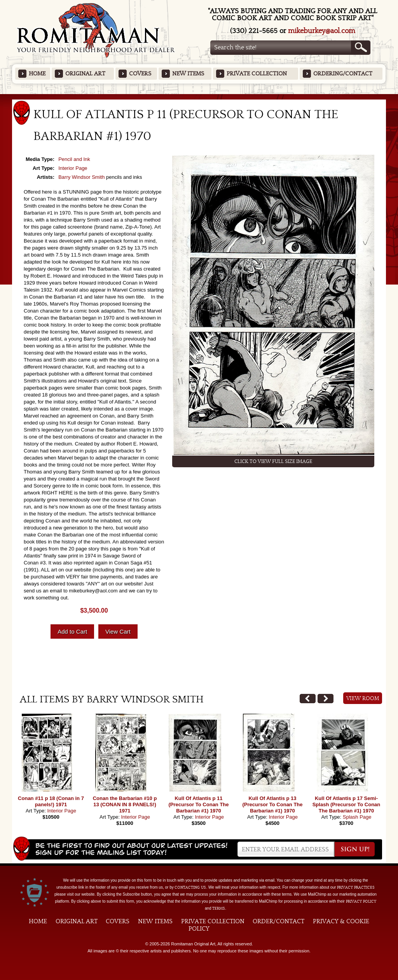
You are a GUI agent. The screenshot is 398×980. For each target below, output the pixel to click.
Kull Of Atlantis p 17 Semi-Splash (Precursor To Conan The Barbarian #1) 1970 (347, 804)
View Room (363, 699)
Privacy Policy (361, 901)
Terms (219, 908)
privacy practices (356, 887)
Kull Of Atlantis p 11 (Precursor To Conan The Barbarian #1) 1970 (198, 804)
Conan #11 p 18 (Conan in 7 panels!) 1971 (51, 801)
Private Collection (257, 74)
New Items (188, 74)
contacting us (190, 887)
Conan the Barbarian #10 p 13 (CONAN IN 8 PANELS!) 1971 (125, 804)
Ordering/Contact (343, 74)
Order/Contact (278, 921)
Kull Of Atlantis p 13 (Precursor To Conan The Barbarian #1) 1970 (272, 804)
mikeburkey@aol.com (322, 31)
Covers (140, 74)
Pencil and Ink (74, 159)
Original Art (85, 74)
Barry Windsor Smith (81, 177)
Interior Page (73, 168)
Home (37, 74)
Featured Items (199, 97)
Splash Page (357, 817)
